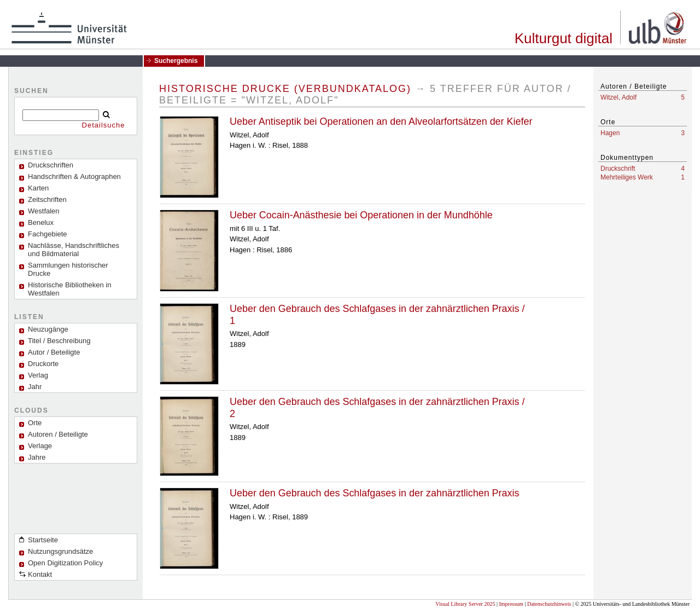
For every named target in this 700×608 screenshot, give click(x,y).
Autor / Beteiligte (54, 352)
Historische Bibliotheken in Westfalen (69, 289)
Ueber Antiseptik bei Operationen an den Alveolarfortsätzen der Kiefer (381, 121)
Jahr (35, 387)
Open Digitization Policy (65, 563)
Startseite (43, 540)
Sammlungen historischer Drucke (68, 269)
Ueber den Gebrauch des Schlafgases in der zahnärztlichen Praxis (374, 493)
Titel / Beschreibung (59, 341)
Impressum (511, 604)
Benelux (41, 222)
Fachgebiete (48, 234)
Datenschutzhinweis (549, 604)
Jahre (37, 457)
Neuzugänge (48, 329)
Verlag (38, 375)
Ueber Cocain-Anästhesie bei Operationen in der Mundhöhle (361, 215)
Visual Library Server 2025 (465, 604)
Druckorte (43, 364)
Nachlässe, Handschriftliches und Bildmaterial (74, 250)
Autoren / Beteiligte (58, 434)
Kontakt (40, 574)
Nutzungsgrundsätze (60, 551)
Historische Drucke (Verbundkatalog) (285, 89)
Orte (35, 423)
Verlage (40, 446)
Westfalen (44, 211)
